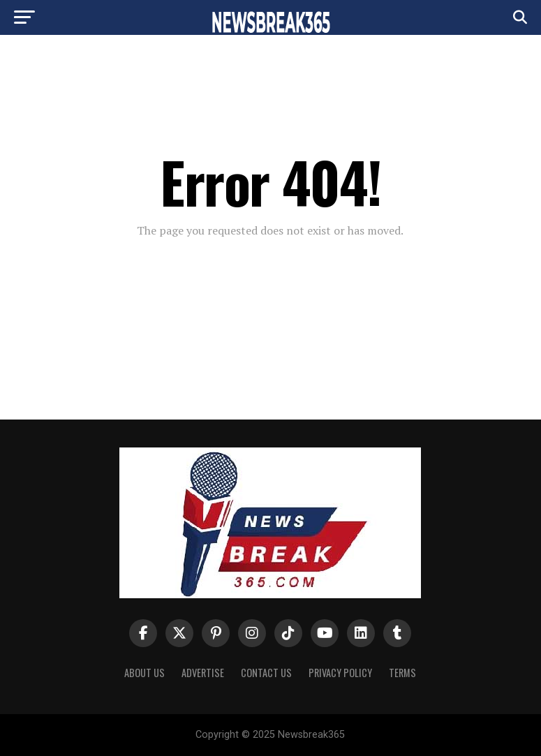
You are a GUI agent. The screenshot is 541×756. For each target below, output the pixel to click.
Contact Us (266, 673)
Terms (402, 673)
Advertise (203, 673)
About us (144, 673)
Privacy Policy (340, 673)
